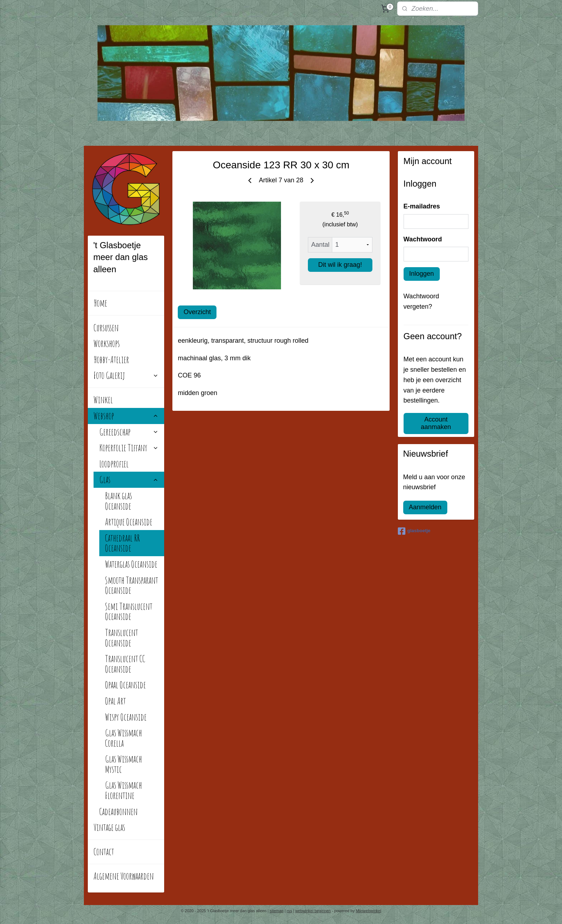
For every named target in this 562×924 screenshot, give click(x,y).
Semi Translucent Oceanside (129, 612)
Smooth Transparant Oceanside (132, 585)
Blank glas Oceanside (118, 501)
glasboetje (414, 531)
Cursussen (106, 328)
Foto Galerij (126, 375)
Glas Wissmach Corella (123, 738)
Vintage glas (109, 827)
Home (100, 303)
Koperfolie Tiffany (129, 448)
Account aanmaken (436, 423)
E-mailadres (422, 206)
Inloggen (422, 274)
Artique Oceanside (129, 522)
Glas (129, 480)
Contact (104, 852)
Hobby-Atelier (111, 360)
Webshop (126, 416)
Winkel (103, 400)
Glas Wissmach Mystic (123, 764)
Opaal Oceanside (125, 685)
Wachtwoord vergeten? (421, 301)
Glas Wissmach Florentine (123, 790)
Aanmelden (425, 507)
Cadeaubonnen (118, 812)
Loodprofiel (114, 464)
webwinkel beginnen (313, 911)
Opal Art (115, 701)
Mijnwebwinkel (368, 911)
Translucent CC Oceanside (125, 664)
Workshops (107, 343)
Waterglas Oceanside (131, 564)
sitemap (277, 911)
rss (289, 911)
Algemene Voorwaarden (124, 876)
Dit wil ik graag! (340, 265)
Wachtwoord (423, 239)
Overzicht (197, 312)
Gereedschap (129, 432)
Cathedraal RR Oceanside (122, 543)
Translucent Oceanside (122, 638)
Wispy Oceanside (126, 717)
